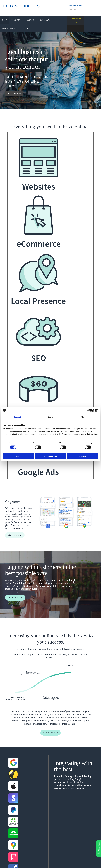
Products (14, 21)
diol (4, 31)
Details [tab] (50, 417)
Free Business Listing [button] (76, 21)
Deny (18, 456)
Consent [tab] (17, 417)
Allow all (83, 456)
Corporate (40, 21)
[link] (15, 21)
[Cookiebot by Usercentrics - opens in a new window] (88, 410)
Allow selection (50, 456)
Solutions (27, 21)
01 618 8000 (73, 10)
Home (4, 21)
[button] (14, 98)
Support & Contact (57, 21)
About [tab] (84, 417)
